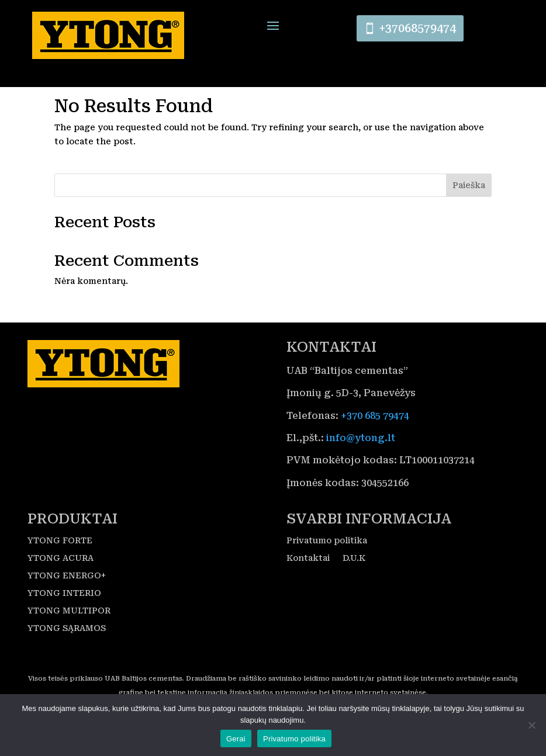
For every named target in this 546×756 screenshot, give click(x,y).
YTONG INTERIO (64, 618)
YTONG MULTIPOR (69, 635)
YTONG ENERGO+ (67, 600)
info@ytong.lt (361, 462)
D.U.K (354, 583)
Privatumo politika (327, 565)
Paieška (469, 210)
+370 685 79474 (375, 440)
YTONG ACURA (61, 583)
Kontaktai (308, 583)
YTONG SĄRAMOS (67, 653)
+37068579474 (419, 30)
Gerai (236, 739)
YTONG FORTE (60, 565)
